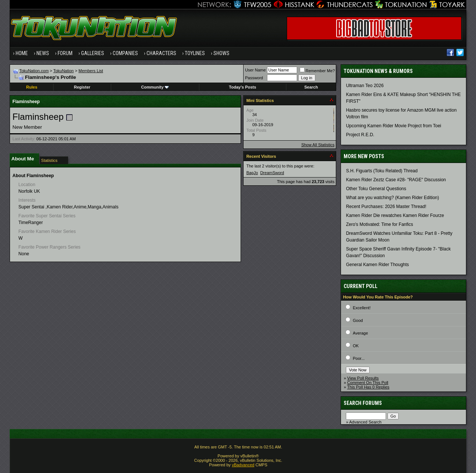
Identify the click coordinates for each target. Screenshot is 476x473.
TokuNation (63, 71)
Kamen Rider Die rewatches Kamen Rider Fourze (395, 215)
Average (361, 333)
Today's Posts (243, 87)
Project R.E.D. (360, 135)
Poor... (359, 358)
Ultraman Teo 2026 (365, 86)
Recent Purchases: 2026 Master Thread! (386, 207)
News (43, 53)
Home (22, 53)
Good (358, 320)
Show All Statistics (318, 145)
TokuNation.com (34, 71)
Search (311, 87)
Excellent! (362, 308)
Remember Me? (317, 71)
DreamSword (272, 173)
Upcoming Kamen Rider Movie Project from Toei (393, 126)
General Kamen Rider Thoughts (377, 265)
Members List (91, 71)
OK (356, 346)
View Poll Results (363, 378)
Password (254, 78)
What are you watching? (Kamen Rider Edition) (392, 198)
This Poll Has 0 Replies (368, 387)
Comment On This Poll (368, 383)
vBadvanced (243, 465)
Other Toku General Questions (376, 189)
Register (82, 87)
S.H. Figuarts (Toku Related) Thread (382, 171)
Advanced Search (365, 422)
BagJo (252, 173)
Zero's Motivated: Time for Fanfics (379, 224)
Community (155, 87)
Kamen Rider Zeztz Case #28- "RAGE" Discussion (396, 180)
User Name (255, 70)
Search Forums (363, 403)
